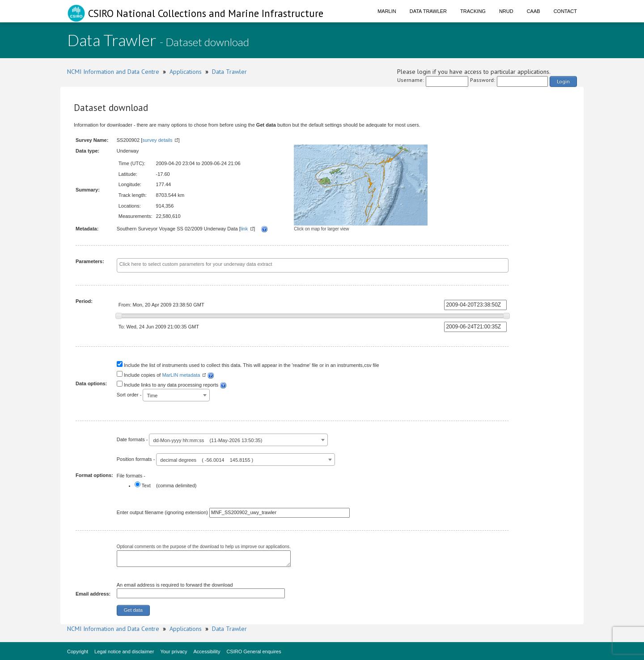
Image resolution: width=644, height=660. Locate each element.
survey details (157, 140)
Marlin (387, 11)
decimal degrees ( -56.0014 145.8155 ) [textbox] (207, 460)
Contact (565, 11)
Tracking (473, 11)
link (244, 229)
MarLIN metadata (181, 375)
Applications (186, 72)
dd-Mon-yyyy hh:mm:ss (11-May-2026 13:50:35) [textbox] (208, 440)
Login (563, 81)
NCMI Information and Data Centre (113, 72)
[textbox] (292, 264)
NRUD (506, 11)
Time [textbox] (152, 396)
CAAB (534, 11)
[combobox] (313, 265)
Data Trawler (428, 11)
